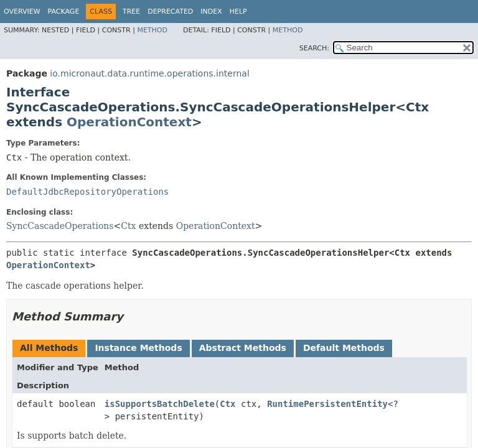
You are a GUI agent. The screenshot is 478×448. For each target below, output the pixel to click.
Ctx (128, 226)
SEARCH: (314, 48)
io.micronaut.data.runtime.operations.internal (149, 73)
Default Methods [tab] (344, 348)
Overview (22, 12)
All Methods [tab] (49, 348)
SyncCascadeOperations (60, 226)
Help (238, 12)
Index (211, 12)
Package (64, 12)
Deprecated (170, 12)
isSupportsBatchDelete (160, 404)
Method (152, 30)
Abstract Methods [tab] (243, 348)
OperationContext (129, 122)
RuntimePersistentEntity (327, 404)
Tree (131, 12)
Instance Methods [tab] (138, 348)
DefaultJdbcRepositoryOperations (87, 192)
